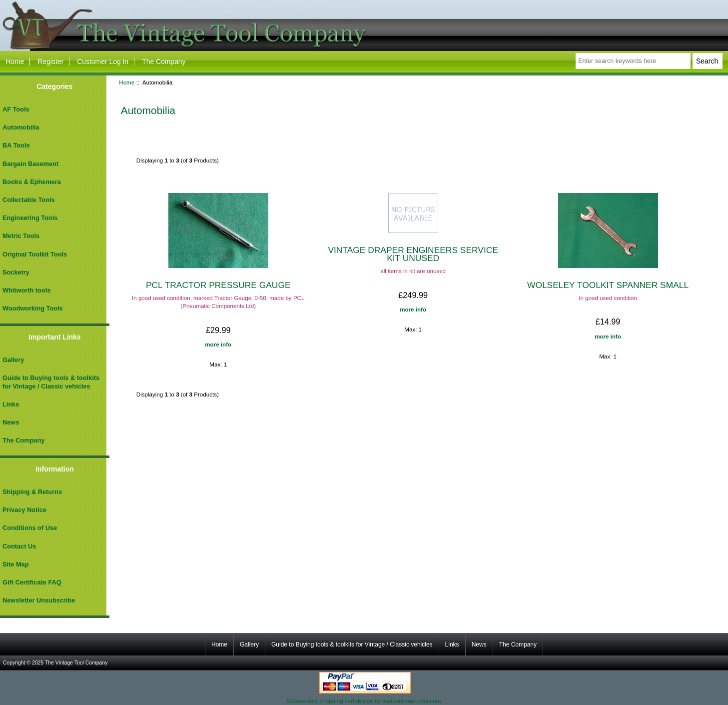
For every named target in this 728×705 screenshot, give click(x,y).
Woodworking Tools (33, 308)
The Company (164, 61)
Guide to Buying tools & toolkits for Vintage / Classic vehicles (51, 382)
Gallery (13, 360)
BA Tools (16, 145)
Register (50, 61)
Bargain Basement (30, 164)
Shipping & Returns (32, 492)
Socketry (16, 272)
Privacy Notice (24, 510)
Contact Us (19, 546)
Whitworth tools (26, 290)
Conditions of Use (30, 528)
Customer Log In (103, 61)
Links (11, 404)
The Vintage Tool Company (76, 663)
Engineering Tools (30, 218)
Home (15, 61)
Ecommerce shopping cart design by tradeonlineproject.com (364, 701)
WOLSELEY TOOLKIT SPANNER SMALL (608, 285)
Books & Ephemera (32, 182)
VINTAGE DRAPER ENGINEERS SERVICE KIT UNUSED (413, 254)
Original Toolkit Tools (35, 254)
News (11, 422)
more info (218, 344)
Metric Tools (21, 236)
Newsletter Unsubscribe (39, 600)
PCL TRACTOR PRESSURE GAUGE (218, 285)
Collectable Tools (29, 200)
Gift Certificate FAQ (32, 582)
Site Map (15, 564)
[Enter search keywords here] (633, 61)
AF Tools (16, 109)
